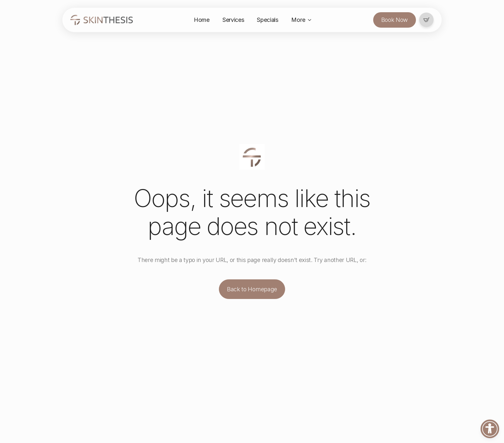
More (298, 20)
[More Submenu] (311, 20)
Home (202, 20)
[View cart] (426, 20)
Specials (267, 20)
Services (233, 20)
